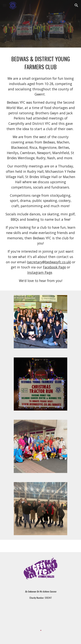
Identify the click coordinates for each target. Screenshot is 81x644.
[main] (41, 63)
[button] (5, 5)
